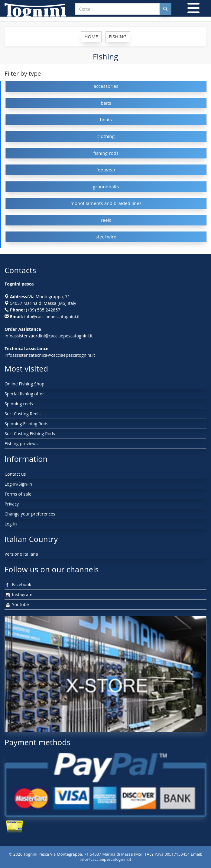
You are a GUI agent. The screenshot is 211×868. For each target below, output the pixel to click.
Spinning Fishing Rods (26, 424)
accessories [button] (106, 86)
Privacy (12, 504)
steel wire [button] (106, 237)
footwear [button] (106, 170)
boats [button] (106, 120)
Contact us (15, 474)
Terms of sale (18, 494)
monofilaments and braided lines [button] (106, 203)
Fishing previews (21, 444)
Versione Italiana (21, 554)
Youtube (17, 604)
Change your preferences (30, 514)
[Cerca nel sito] (165, 9)
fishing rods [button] (106, 153)
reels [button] (106, 220)
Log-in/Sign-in (18, 484)
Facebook (18, 584)
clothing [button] (106, 136)
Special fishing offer (24, 394)
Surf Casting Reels (23, 414)
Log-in (11, 524)
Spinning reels (19, 404)
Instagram (18, 594)
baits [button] (106, 103)
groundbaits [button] (106, 187)
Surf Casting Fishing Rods (30, 434)
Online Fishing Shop (24, 384)
